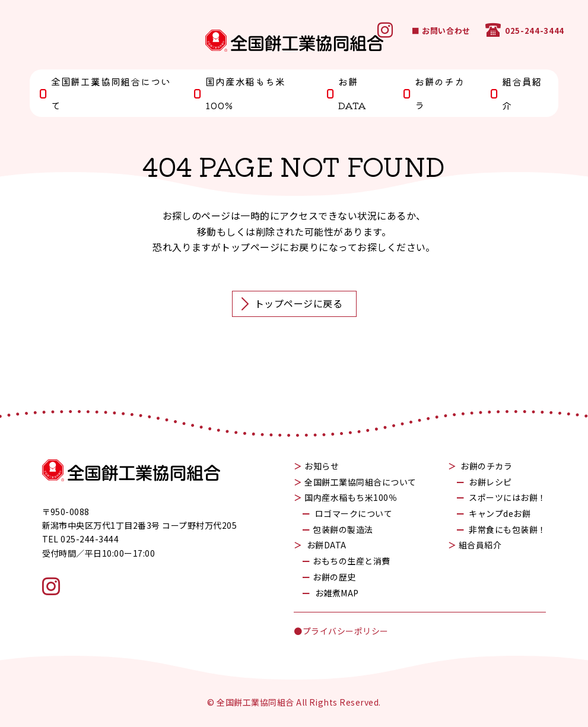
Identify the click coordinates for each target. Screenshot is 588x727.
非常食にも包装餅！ (507, 529)
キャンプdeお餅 (500, 513)
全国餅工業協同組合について (104, 93)
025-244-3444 (525, 31)
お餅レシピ (490, 482)
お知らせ (322, 466)
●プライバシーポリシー (341, 631)
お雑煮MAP (337, 593)
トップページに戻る (291, 304)
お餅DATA (346, 93)
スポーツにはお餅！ (507, 497)
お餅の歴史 (334, 577)
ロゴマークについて (354, 513)
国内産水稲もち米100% (239, 93)
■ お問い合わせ (441, 31)
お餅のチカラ (433, 93)
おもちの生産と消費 (351, 561)
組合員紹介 (516, 93)
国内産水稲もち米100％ (351, 497)
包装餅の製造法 (343, 529)
